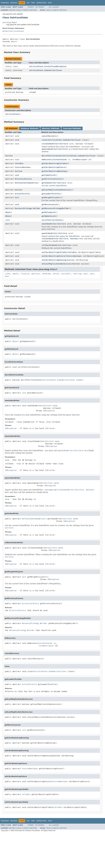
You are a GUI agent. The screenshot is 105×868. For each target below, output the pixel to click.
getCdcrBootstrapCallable (54, 163)
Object (14, 41)
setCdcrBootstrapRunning (54, 260)
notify (56, 274)
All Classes (54, 7)
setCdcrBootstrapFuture (53, 256)
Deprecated (41, 3)
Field (19, 10)
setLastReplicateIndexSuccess (56, 264)
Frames (31, 7)
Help (50, 3)
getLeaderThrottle (51, 194)
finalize (25, 274)
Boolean (26, 167)
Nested (12, 10)
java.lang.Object (10, 22)
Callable (19, 163)
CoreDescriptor (80, 160)
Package (14, 3)
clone (8, 274)
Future (18, 167)
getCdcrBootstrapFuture (53, 167)
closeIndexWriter (50, 144)
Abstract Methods (51, 128)
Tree (33, 3)
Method (34, 10)
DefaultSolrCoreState (13, 31)
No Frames (40, 7)
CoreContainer (60, 160)
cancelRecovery (49, 136)
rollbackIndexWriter (52, 245)
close (44, 140)
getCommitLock (49, 175)
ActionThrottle (22, 194)
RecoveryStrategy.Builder (28, 208)
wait (86, 274)
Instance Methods (29, 128)
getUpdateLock (49, 216)
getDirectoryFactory (52, 179)
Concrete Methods (72, 128)
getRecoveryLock (50, 204)
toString (77, 274)
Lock (17, 175)
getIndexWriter (49, 183)
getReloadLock (49, 212)
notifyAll (66, 274)
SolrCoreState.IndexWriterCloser (46, 70)
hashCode (46, 274)
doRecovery (47, 160)
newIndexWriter (49, 224)
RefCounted (20, 183)
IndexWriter (32, 183)
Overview (5, 3)
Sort (17, 197)
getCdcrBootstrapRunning (54, 171)
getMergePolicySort (51, 197)
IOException (49, 411)
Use (28, 3)
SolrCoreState (12, 114)
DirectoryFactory (23, 179)
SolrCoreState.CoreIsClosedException (48, 66)
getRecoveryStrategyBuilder (55, 208)
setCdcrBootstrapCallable (54, 252)
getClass (36, 274)
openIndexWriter (50, 233)
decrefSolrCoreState (52, 156)
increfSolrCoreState (52, 220)
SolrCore (64, 144)
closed (32, 92)
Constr (26, 10)
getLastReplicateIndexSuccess (56, 190)
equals (16, 274)
